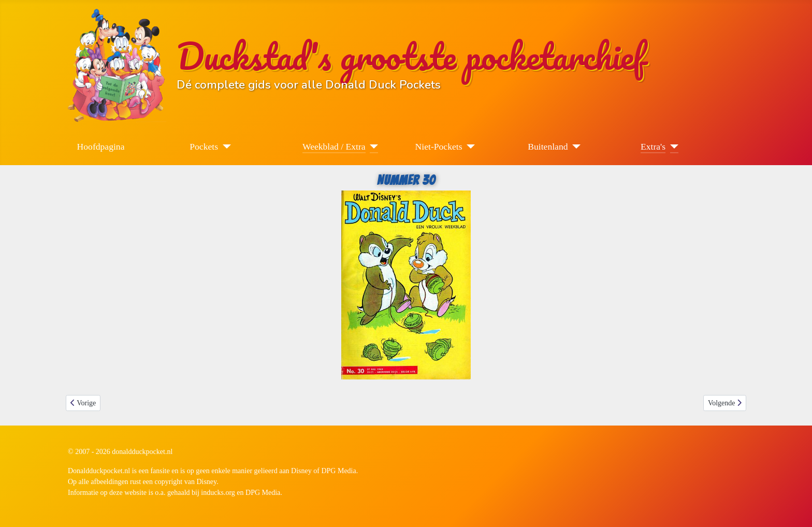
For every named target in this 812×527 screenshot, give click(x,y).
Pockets (204, 147)
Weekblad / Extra (334, 147)
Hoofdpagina (101, 147)
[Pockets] (224, 147)
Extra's (653, 147)
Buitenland (548, 147)
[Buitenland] (575, 147)
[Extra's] (672, 147)
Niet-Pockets (439, 147)
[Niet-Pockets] (469, 147)
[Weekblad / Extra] (372, 147)
